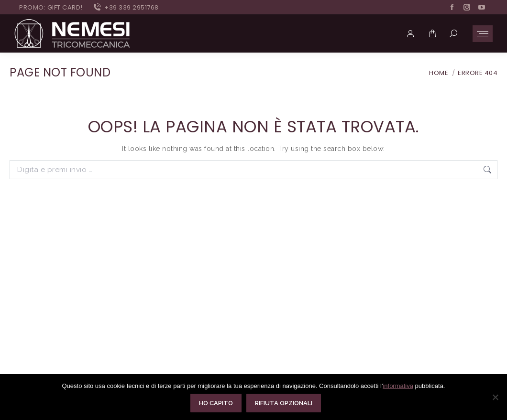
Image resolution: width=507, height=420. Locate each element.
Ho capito (216, 404)
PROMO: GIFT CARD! (51, 7)
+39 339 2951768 (126, 7)
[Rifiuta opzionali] (495, 398)
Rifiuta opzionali (284, 404)
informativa (398, 386)
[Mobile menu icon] (483, 34)
